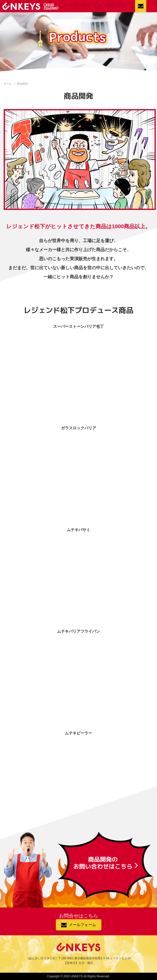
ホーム (8, 84)
